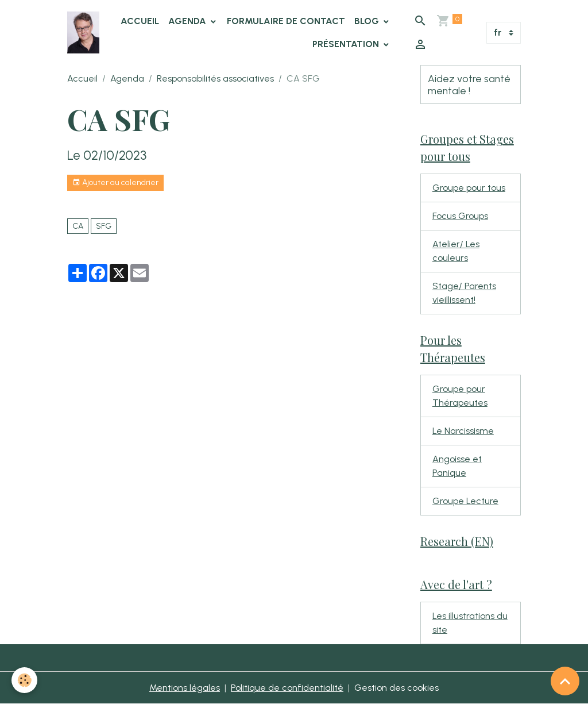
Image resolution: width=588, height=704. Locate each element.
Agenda (188, 21)
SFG (104, 226)
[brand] (83, 32)
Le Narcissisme (463, 431)
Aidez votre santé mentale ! (469, 84)
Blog (368, 21)
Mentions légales (185, 688)
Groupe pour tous (469, 188)
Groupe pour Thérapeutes (460, 396)
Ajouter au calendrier (115, 183)
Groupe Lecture (465, 501)
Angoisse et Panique (457, 466)
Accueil (140, 21)
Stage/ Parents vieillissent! (464, 293)
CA (78, 226)
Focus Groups (460, 216)
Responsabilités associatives (215, 78)
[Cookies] (24, 680)
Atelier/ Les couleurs (456, 251)
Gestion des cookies (396, 688)
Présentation (347, 44)
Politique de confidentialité (287, 688)
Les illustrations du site (470, 623)
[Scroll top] (565, 681)
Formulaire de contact (286, 21)
